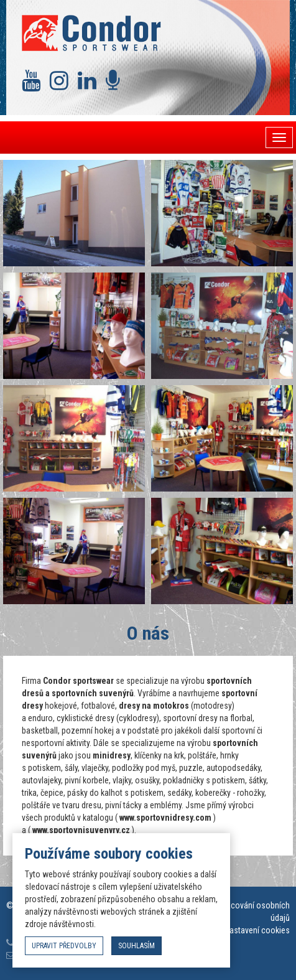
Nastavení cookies (257, 930)
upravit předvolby (64, 946)
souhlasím (136, 946)
